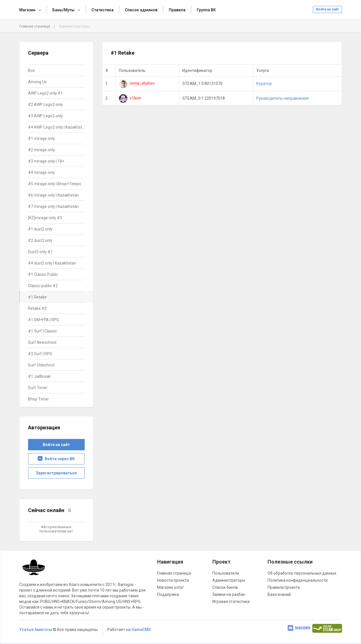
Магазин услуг (171, 587)
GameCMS (141, 630)
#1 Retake (37, 297)
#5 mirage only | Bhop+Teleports (56, 184)
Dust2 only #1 (40, 252)
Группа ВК (206, 10)
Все (31, 71)
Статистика (102, 10)
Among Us (37, 82)
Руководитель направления (282, 98)
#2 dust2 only (40, 240)
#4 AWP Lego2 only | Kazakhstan (56, 127)
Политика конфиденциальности (298, 580)
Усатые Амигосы (36, 630)
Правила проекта (284, 587)
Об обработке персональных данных (302, 573)
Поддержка (168, 594)
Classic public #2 (43, 286)
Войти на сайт (327, 9)
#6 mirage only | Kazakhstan (53, 195)
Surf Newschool (42, 342)
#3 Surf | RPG (40, 354)
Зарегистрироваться (56, 473)
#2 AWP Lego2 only (45, 105)
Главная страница (35, 26)
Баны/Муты (63, 10)
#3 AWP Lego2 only (45, 116)
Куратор (264, 84)
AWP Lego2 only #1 (45, 93)
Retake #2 (37, 308)
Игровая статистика (231, 602)
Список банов (225, 587)
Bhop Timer (39, 399)
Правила (177, 10)
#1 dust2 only (40, 229)
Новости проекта (173, 580)
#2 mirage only (41, 150)
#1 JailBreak (39, 376)
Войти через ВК (56, 459)
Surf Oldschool (41, 365)
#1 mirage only (41, 138)
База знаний (279, 594)
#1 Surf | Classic (42, 331)
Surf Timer (38, 388)
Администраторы (229, 580)
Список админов (141, 10)
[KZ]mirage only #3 (45, 218)
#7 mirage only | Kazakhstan (53, 206)
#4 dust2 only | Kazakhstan (52, 263)
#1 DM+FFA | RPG (43, 320)
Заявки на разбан (229, 594)
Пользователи (226, 573)
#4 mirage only (41, 172)
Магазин (27, 10)
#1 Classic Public (43, 274)
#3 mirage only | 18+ (46, 161)
